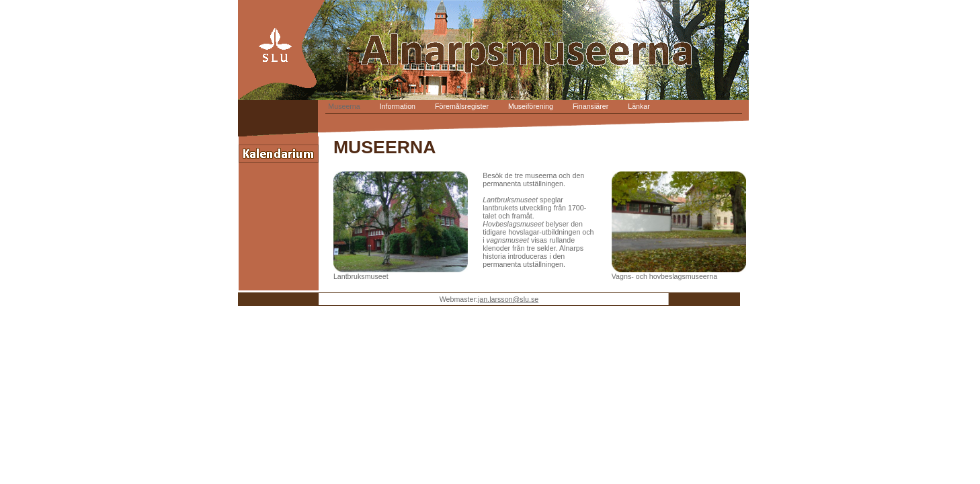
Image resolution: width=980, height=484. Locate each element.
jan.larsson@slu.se (508, 299)
